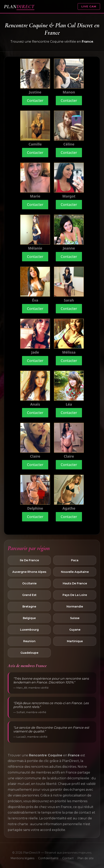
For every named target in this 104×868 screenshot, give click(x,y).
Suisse (75, 618)
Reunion (29, 641)
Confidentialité (48, 858)
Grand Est (29, 595)
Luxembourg (29, 630)
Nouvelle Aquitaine (75, 572)
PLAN (19, 6)
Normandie (75, 607)
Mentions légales (22, 858)
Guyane (75, 630)
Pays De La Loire (75, 595)
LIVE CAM (89, 6)
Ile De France (29, 560)
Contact (68, 858)
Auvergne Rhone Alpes (29, 572)
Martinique (75, 641)
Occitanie (29, 583)
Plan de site (86, 858)
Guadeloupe (29, 653)
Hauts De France (75, 583)
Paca (75, 560)
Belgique (29, 618)
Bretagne (29, 607)
